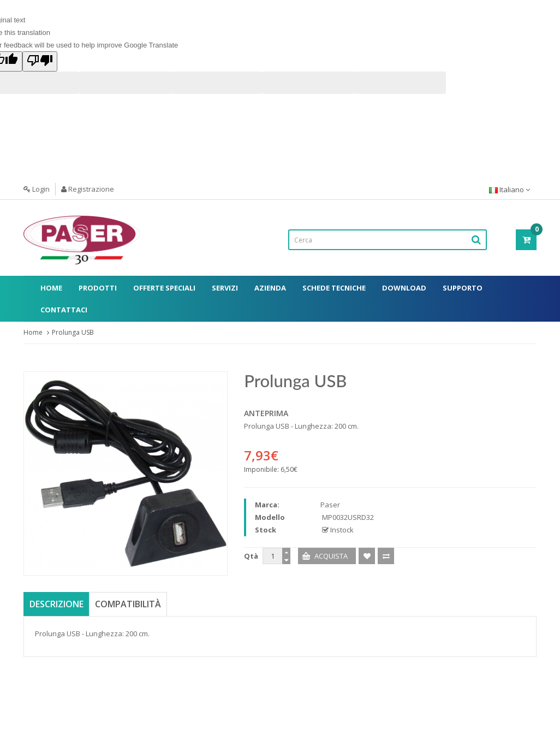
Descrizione (56, 604)
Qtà (251, 556)
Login (37, 189)
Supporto (463, 288)
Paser (330, 505)
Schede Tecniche (334, 288)
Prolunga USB (73, 332)
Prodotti (98, 288)
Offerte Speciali (164, 288)
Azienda (270, 288)
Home (51, 288)
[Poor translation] (40, 61)
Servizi (225, 288)
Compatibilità (128, 604)
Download (404, 288)
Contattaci (64, 310)
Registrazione (88, 189)
